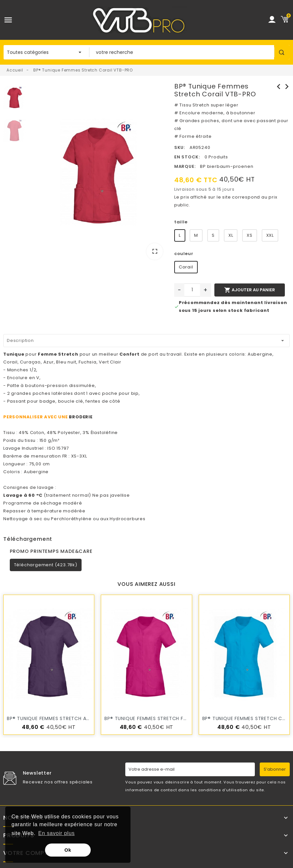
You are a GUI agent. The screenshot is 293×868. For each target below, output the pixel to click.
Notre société (27, 818)
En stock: (187, 157)
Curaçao (30, 362)
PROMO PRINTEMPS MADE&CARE (51, 551)
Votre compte (27, 853)
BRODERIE (81, 417)
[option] (99, 173)
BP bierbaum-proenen (227, 166)
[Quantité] (192, 290)
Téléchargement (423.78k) (46, 565)
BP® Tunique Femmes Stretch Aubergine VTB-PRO (69, 718)
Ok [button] (68, 850)
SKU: (180, 147)
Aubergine (260, 354)
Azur (49, 362)
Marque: (185, 166)
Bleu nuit (66, 362)
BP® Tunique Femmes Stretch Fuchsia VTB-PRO (164, 718)
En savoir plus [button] (56, 833)
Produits (19, 835)
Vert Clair (110, 362)
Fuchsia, (88, 362)
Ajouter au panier (250, 290)
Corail (186, 267)
